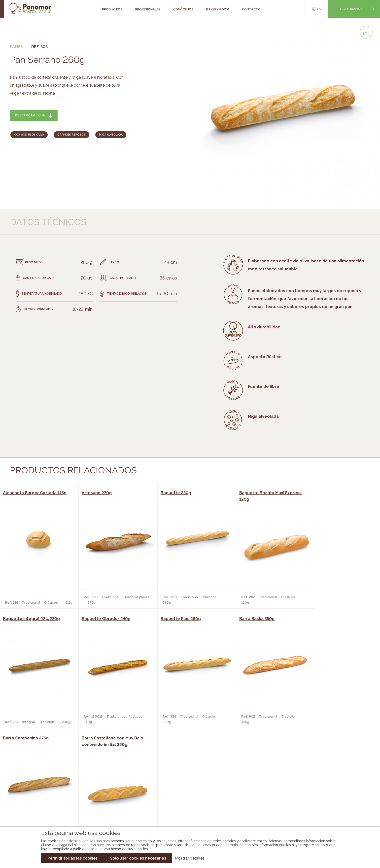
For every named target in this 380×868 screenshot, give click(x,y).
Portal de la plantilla (325, 797)
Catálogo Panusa (186, 808)
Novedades (180, 786)
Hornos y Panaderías (107, 793)
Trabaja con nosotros (325, 782)
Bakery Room (41, 793)
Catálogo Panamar (188, 793)
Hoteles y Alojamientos (110, 808)
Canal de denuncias (325, 813)
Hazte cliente (42, 808)
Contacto (38, 801)
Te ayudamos (351, 9)
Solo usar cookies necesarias (138, 858)
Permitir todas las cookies (72, 858)
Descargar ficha (30, 115)
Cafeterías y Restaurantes (112, 786)
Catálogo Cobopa (187, 801)
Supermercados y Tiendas (111, 801)
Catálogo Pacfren (187, 816)
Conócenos (40, 786)
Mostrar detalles (190, 858)
